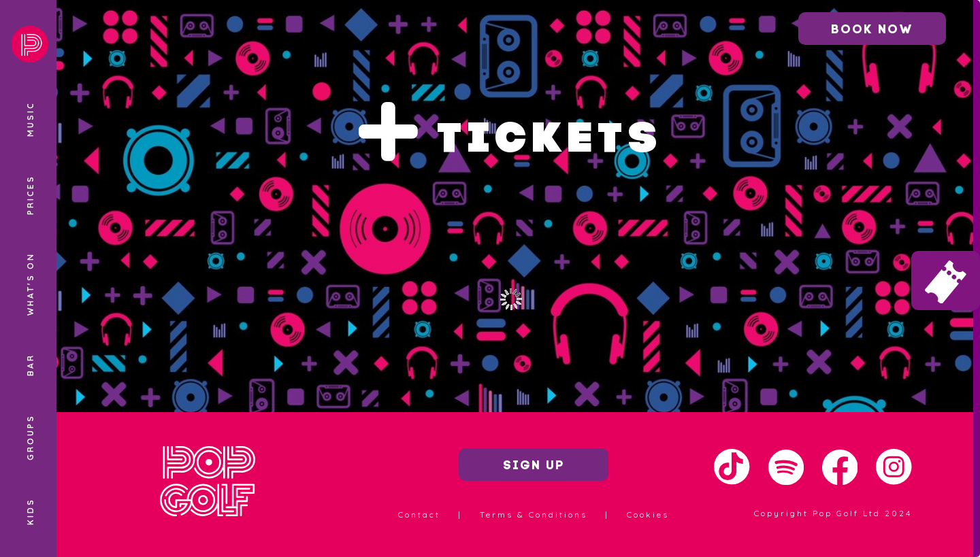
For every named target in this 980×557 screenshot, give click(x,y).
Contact (419, 514)
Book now (872, 30)
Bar (30, 365)
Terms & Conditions (534, 514)
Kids (30, 511)
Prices (30, 195)
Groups (30, 437)
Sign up (534, 466)
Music (30, 119)
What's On (30, 284)
